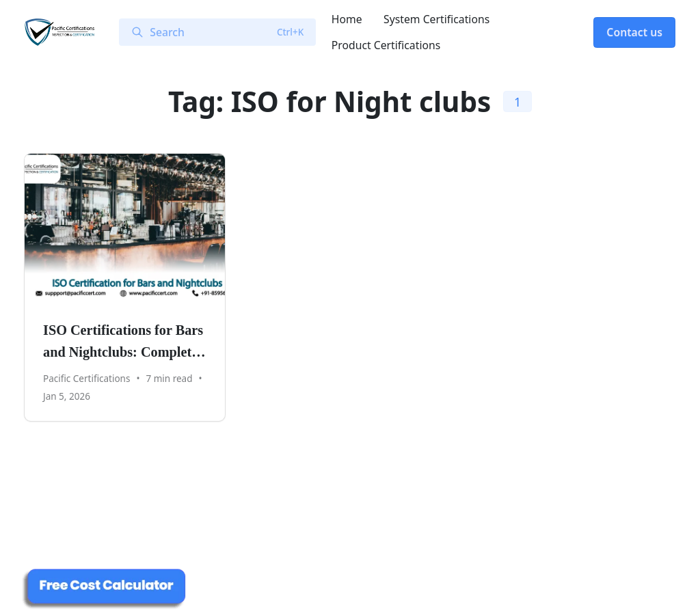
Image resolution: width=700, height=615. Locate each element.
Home (347, 19)
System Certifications (436, 19)
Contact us (634, 32)
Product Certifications (386, 45)
